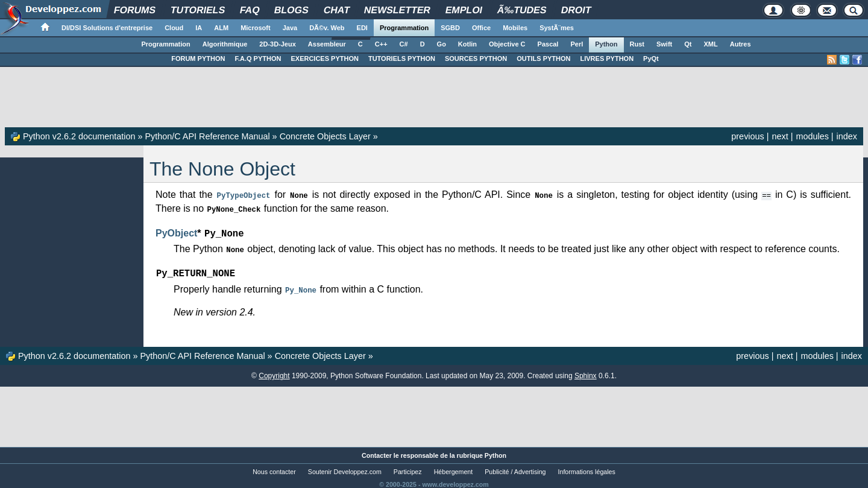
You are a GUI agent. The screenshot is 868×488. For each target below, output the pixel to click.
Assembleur (327, 44)
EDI (362, 28)
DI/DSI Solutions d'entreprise (107, 28)
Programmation (404, 28)
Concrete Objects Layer (325, 136)
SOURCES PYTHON (476, 59)
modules (812, 136)
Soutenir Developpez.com (345, 467)
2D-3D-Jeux (278, 44)
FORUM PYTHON (198, 59)
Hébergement (454, 467)
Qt (688, 44)
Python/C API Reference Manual (207, 136)
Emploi (464, 10)
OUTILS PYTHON (543, 59)
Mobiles (515, 28)
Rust (637, 44)
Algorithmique (225, 44)
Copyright (274, 372)
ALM (221, 28)
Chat (337, 10)
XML (710, 44)
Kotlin (467, 44)
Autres (741, 44)
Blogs (292, 10)
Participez (408, 467)
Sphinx (586, 372)
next (780, 136)
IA (199, 28)
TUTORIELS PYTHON (402, 59)
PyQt (651, 59)
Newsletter (398, 10)
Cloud (174, 28)
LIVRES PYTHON (607, 59)
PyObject (176, 232)
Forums (135, 10)
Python (606, 44)
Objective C (507, 44)
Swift (664, 44)
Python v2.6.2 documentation (79, 136)
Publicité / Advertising (515, 467)
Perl (577, 44)
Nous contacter (274, 467)
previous (747, 136)
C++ (381, 44)
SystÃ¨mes (557, 28)
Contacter (377, 451)
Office (481, 28)
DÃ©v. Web (327, 28)
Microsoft (256, 28)
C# (404, 44)
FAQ (250, 10)
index (847, 136)
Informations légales (587, 467)
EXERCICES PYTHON (324, 59)
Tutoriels (198, 10)
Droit (576, 10)
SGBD (450, 28)
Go (442, 44)
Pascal (548, 44)
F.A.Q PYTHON (258, 59)
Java (290, 28)
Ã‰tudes (522, 10)
